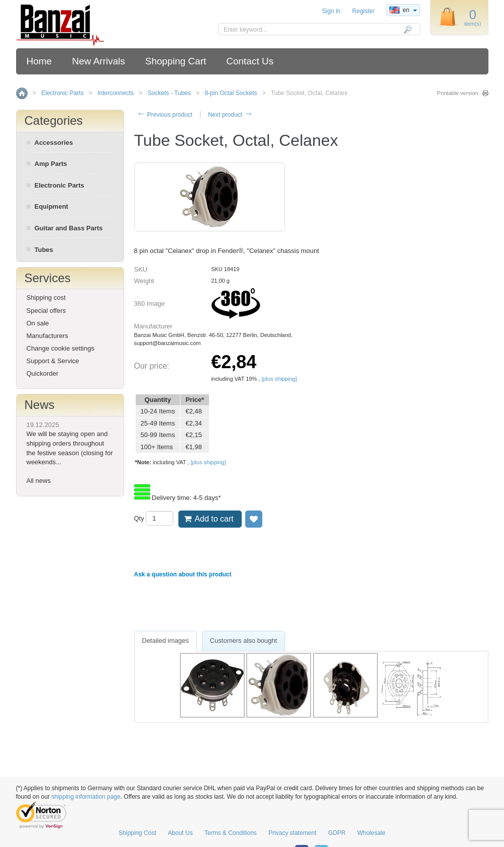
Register (364, 11)
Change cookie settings (61, 348)
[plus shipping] (279, 379)
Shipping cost (46, 298)
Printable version (458, 93)
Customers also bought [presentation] (244, 641)
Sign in (331, 11)
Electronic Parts (62, 93)
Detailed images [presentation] (166, 641)
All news (39, 481)
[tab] (166, 641)
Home (39, 61)
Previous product (165, 115)
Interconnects (116, 93)
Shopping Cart (176, 61)
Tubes (44, 250)
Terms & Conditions (231, 833)
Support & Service (53, 361)
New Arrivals (98, 61)
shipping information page (86, 797)
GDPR (337, 833)
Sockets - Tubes (169, 93)
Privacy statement (292, 833)
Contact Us (250, 61)
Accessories (54, 143)
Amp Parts (51, 164)
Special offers (46, 311)
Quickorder (43, 373)
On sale (38, 323)
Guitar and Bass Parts (69, 228)
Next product (230, 115)
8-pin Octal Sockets (231, 93)
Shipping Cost (137, 833)
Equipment (52, 206)
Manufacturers (47, 336)
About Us (180, 833)
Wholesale (371, 833)
